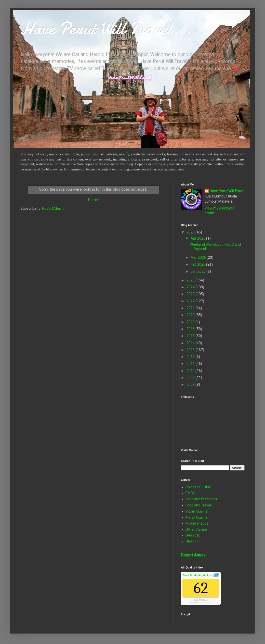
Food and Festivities (201, 499)
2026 (191, 232)
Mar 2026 (199, 257)
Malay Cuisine (197, 517)
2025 (191, 280)
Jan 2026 (198, 271)
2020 (191, 315)
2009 (191, 378)
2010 (191, 371)
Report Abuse (193, 555)
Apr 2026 (198, 238)
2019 (191, 322)
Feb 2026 (198, 264)
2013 (191, 350)
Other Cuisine (196, 529)
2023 (191, 294)
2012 (191, 357)
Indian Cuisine (197, 511)
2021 (191, 308)
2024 (191, 287)
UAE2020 (193, 542)
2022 (191, 301)
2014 (191, 343)
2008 (191, 385)
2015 (191, 336)
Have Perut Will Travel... (106, 28)
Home (93, 200)
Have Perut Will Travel (227, 191)
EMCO (190, 493)
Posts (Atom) (53, 208)
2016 (191, 329)
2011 (191, 364)
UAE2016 (193, 536)
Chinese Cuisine (198, 487)
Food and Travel (198, 505)
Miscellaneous (197, 523)
